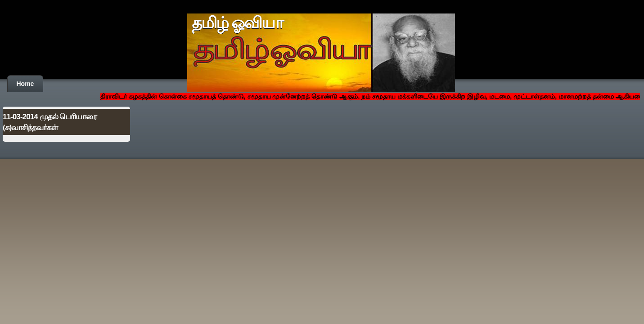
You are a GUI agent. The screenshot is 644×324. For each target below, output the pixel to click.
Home (25, 84)
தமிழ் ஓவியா (237, 23)
